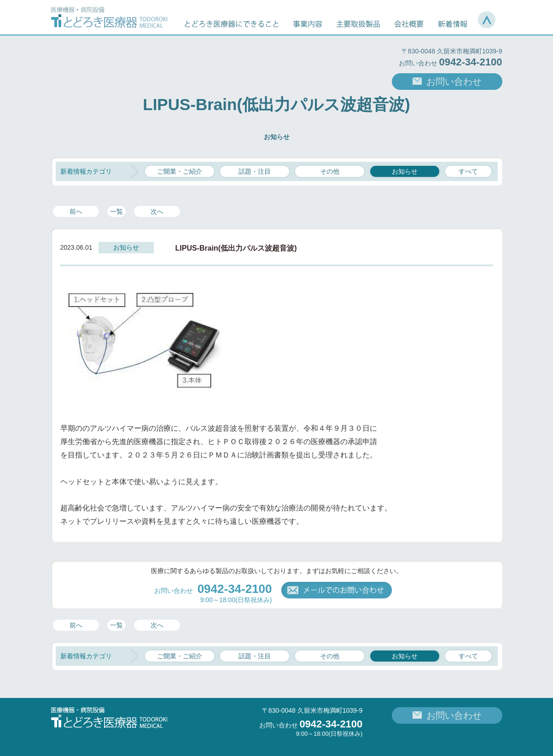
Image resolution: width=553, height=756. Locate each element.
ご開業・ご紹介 (180, 171)
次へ (157, 211)
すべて (468, 171)
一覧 (116, 211)
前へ (76, 211)
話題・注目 (255, 171)
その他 (330, 171)
